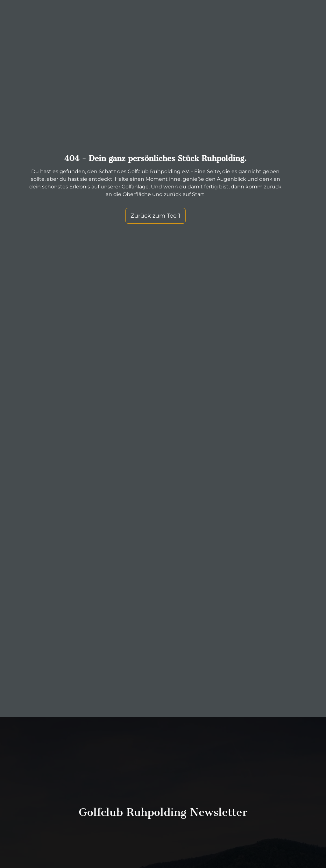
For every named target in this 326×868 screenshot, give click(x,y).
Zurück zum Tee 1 (156, 216)
